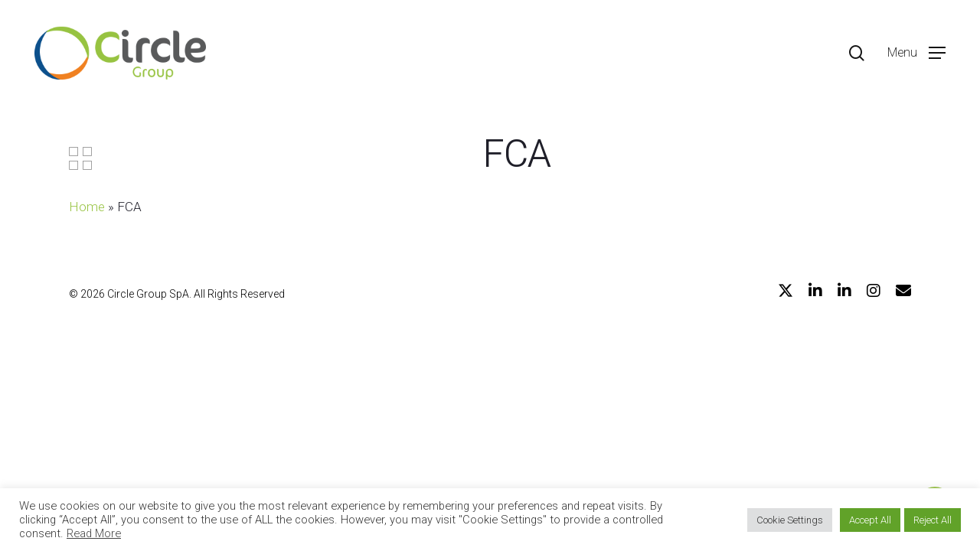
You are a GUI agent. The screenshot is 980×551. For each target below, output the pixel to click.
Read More (94, 533)
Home (87, 207)
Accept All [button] (870, 520)
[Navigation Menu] (916, 53)
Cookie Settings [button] (790, 520)
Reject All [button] (933, 520)
